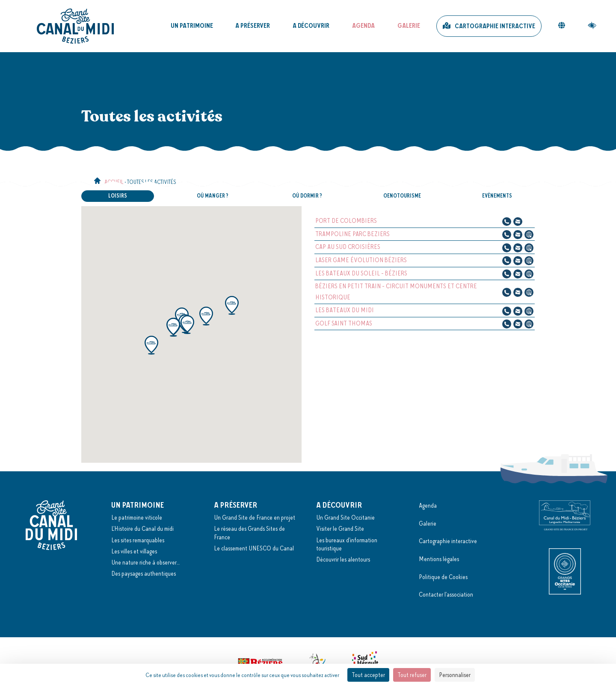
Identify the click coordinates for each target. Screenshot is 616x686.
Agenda (363, 26)
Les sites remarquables (138, 540)
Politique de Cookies (443, 577)
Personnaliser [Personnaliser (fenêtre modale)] (455, 675)
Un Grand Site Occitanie (345, 517)
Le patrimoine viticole (137, 517)
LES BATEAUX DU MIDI (345, 310)
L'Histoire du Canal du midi (142, 529)
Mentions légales (439, 559)
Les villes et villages (134, 551)
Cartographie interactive (495, 26)
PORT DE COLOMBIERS (346, 221)
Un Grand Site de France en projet (255, 517)
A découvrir (311, 26)
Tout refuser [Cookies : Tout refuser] (412, 675)
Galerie (409, 26)
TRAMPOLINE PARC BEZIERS (352, 234)
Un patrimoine (192, 26)
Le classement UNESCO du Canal (254, 548)
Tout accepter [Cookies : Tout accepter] (368, 675)
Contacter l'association (446, 594)
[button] (151, 345)
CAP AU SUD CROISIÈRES (348, 247)
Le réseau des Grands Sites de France (249, 533)
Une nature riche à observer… (145, 562)
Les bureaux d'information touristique (347, 544)
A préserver (253, 26)
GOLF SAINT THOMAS (344, 323)
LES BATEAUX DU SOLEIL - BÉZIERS (361, 273)
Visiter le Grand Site (340, 529)
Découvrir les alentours (343, 559)
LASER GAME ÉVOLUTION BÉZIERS (361, 260)
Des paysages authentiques (144, 574)
